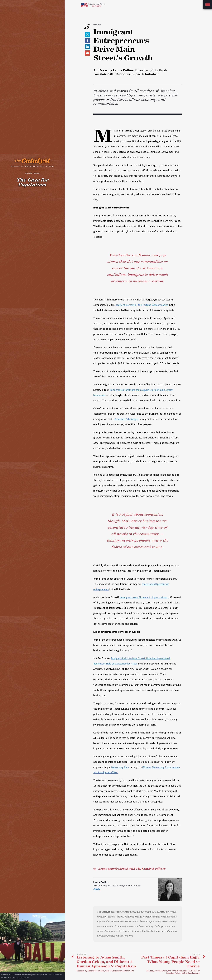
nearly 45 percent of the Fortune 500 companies (142, 305)
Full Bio (97, 889)
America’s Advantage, (127, 419)
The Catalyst (129, 869)
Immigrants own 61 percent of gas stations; (144, 597)
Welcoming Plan (120, 767)
